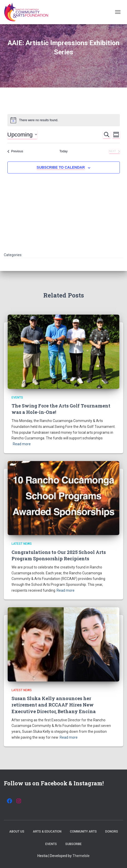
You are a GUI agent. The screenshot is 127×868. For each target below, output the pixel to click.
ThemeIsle (81, 856)
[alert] (64, 120)
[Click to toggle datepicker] (22, 135)
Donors (112, 832)
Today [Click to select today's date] (63, 151)
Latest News (22, 544)
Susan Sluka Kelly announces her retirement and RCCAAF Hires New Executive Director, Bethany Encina (54, 705)
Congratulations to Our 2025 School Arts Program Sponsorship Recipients (59, 555)
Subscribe (73, 844)
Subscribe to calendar (61, 167)
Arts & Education (47, 832)
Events (17, 398)
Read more (22, 444)
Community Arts (83, 832)
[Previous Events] (15, 151)
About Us (17, 832)
